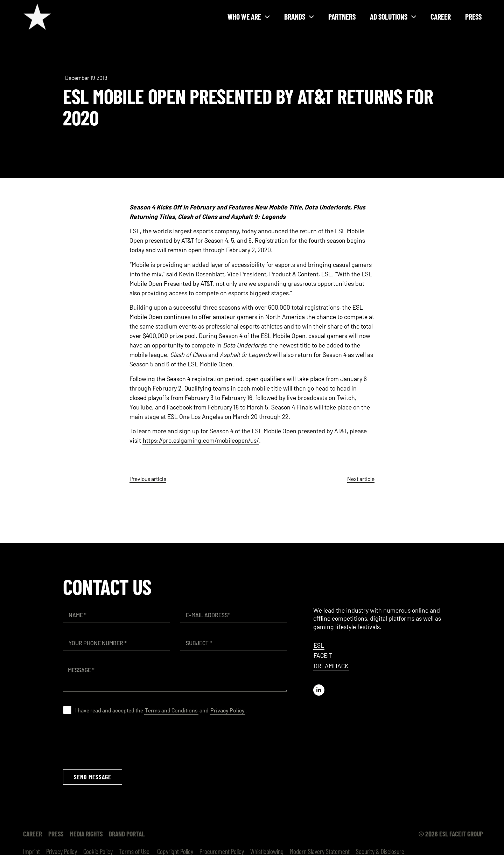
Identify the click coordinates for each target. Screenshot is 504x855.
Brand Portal (127, 834)
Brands (299, 17)
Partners (342, 16)
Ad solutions (393, 17)
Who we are (249, 17)
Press (473, 16)
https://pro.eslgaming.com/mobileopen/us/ (201, 440)
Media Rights (86, 834)
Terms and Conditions (171, 710)
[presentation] (116, 742)
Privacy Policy (227, 710)
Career (441, 16)
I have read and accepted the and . (161, 710)
